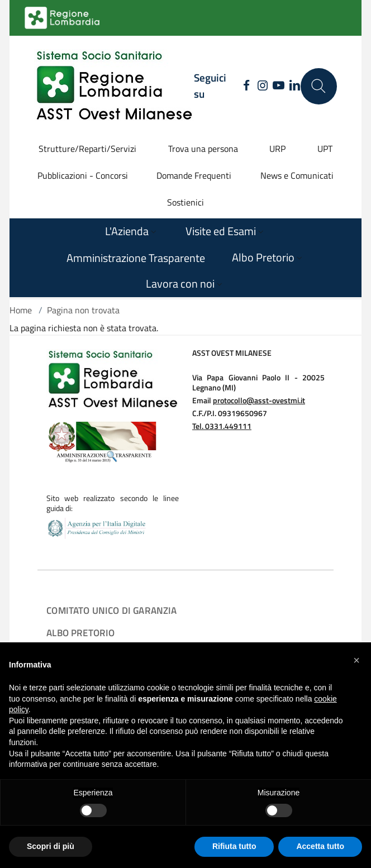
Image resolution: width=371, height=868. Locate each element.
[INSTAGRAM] (262, 86)
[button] (356, 660)
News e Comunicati (297, 175)
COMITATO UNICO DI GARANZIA (112, 610)
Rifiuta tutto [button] (234, 846)
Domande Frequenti (194, 175)
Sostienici (185, 202)
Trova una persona (203, 149)
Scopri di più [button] (51, 846)
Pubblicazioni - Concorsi (83, 175)
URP (277, 149)
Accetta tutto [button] (320, 846)
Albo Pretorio (80, 633)
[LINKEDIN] (295, 86)
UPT (325, 149)
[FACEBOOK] (243, 86)
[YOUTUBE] (279, 86)
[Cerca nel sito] (319, 86)
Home (21, 310)
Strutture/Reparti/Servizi (87, 149)
